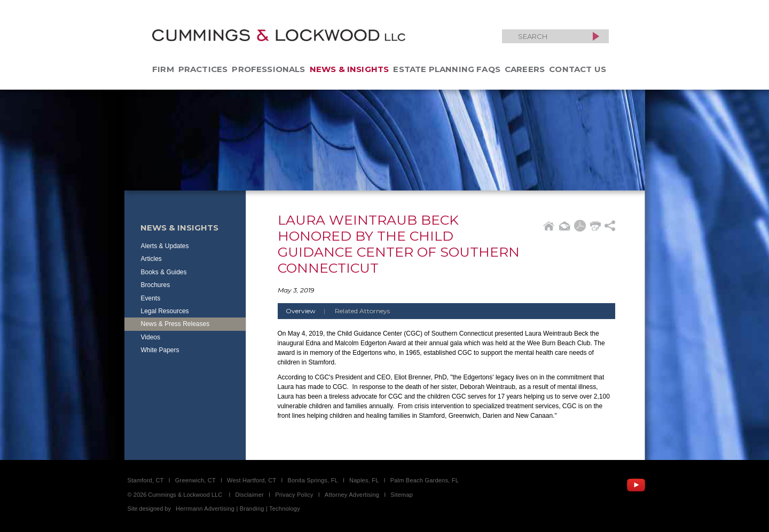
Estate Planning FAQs (447, 69)
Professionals (268, 69)
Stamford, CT (146, 480)
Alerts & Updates (165, 246)
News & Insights (350, 69)
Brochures (156, 285)
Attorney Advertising (352, 495)
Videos (151, 337)
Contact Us (578, 69)
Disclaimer (249, 495)
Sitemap (402, 495)
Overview (309, 311)
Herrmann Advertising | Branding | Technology (238, 509)
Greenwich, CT (195, 480)
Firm (163, 69)
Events (151, 298)
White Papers (160, 350)
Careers (525, 69)
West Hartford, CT (252, 480)
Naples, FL (364, 480)
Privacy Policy (294, 495)
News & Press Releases (175, 324)
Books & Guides (164, 272)
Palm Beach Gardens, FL (425, 480)
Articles (151, 259)
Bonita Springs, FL (312, 480)
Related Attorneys (362, 311)
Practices (203, 69)
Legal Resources (165, 311)
